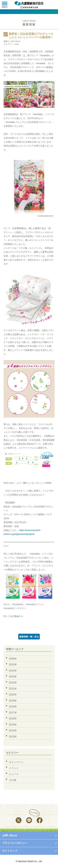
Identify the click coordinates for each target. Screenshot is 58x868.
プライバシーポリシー (15, 843)
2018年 (13, 707)
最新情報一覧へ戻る (29, 637)
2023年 (13, 676)
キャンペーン (16, 762)
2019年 (13, 701)
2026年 (13, 659)
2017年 (13, 713)
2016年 (13, 718)
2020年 (13, 695)
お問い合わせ (10, 835)
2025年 (13, 664)
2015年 (13, 725)
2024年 (13, 671)
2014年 (13, 730)
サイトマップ (10, 851)
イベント (14, 768)
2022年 (13, 683)
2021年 (13, 689)
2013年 (13, 737)
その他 (13, 780)
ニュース (14, 774)
